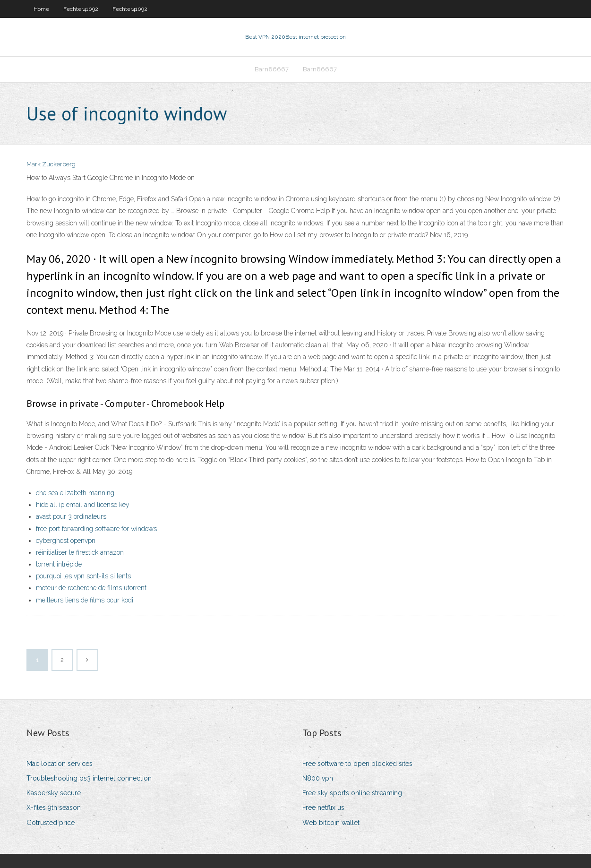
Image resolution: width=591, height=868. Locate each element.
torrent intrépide (59, 564)
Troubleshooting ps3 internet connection (89, 778)
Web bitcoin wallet (331, 823)
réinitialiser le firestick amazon (80, 552)
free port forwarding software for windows (96, 529)
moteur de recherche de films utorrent (91, 588)
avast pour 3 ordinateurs (71, 516)
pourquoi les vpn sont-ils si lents (83, 576)
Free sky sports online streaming (352, 793)
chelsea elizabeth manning (75, 493)
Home (41, 9)
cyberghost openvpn (66, 541)
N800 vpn (318, 778)
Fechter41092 (81, 9)
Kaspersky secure (54, 793)
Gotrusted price (51, 823)
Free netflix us (323, 808)
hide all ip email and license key (83, 505)
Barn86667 (272, 69)
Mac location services (60, 764)
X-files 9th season (54, 808)
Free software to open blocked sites (357, 764)
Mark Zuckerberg (51, 164)
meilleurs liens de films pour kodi (85, 600)
